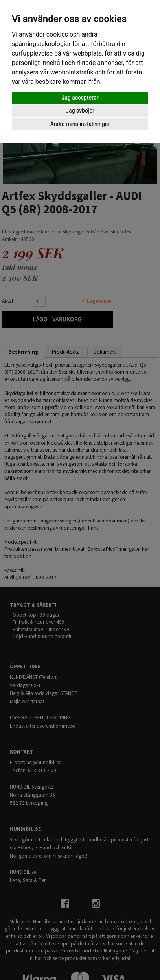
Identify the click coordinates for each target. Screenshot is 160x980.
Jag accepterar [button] (80, 98)
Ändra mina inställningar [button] (80, 124)
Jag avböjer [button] (80, 111)
